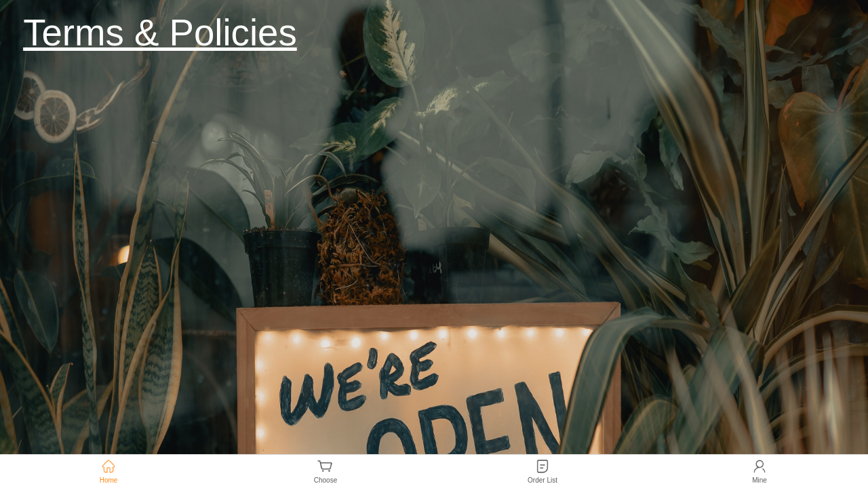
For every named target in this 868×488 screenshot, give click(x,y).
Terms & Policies (160, 33)
